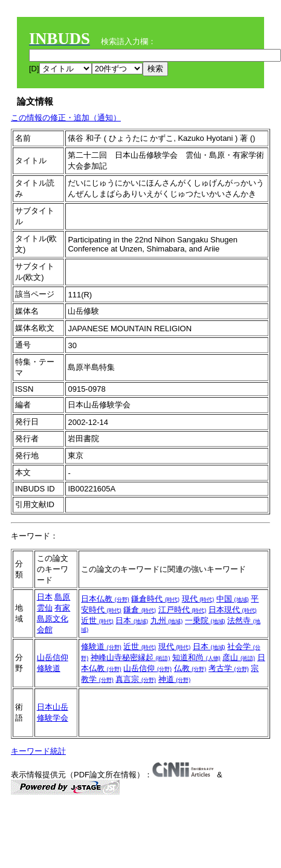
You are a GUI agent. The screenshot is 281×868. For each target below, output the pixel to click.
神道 (175, 679)
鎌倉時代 (155, 599)
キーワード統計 (38, 751)
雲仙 (45, 608)
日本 (45, 597)
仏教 (190, 668)
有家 (62, 608)
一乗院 (205, 620)
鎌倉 (140, 610)
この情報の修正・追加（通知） (66, 118)
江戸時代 (182, 610)
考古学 (229, 668)
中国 (233, 599)
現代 (198, 599)
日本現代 (233, 610)
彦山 (239, 657)
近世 (97, 620)
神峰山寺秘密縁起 (131, 657)
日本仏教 (105, 599)
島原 (62, 597)
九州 (167, 620)
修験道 (49, 668)
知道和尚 (196, 657)
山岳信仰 (53, 657)
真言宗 (136, 679)
